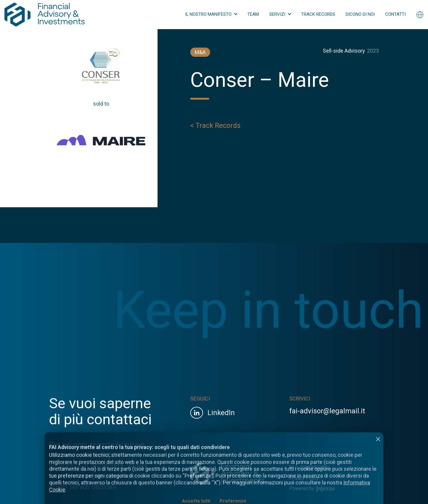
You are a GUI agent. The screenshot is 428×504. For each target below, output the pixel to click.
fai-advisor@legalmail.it (327, 411)
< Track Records (215, 127)
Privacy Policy (304, 478)
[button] (211, 15)
